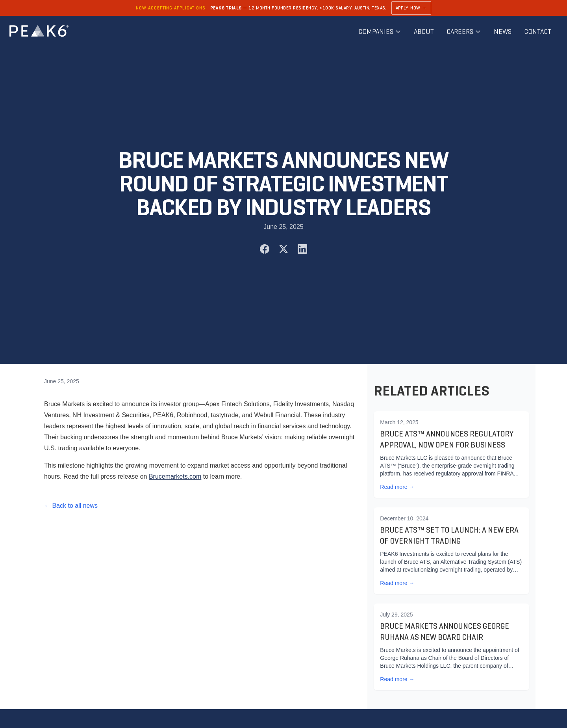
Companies (380, 32)
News (503, 32)
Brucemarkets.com (175, 476)
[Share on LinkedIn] (302, 249)
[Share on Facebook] (265, 249)
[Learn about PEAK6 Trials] (283, 8)
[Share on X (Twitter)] (283, 249)
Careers (464, 32)
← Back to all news (71, 506)
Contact (538, 32)
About (424, 32)
